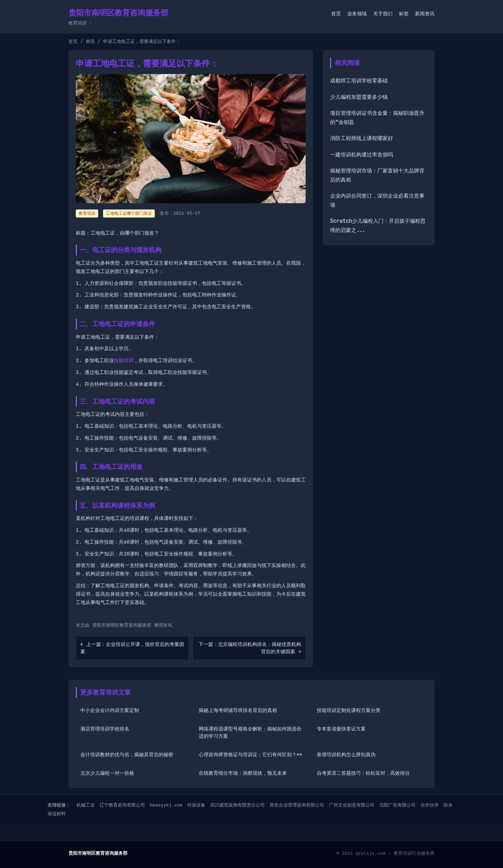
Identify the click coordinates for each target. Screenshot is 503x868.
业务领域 (357, 14)
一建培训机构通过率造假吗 (362, 155)
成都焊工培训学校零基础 (359, 81)
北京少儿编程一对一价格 (107, 773)
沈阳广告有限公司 (398, 805)
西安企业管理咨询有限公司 (297, 805)
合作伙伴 (430, 805)
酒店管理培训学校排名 (105, 729)
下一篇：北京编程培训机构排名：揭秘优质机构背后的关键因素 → (250, 648)
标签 (404, 14)
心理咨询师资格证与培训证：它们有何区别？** (251, 755)
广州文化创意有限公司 (352, 805)
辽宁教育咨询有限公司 (122, 805)
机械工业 (86, 805)
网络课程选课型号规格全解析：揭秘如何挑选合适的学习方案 (250, 732)
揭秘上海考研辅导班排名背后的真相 (238, 710)
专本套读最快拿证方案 (341, 729)
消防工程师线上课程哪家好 (362, 138)
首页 (336, 14)
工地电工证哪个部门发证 (129, 213)
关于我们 (383, 14)
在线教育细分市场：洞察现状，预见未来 (243, 773)
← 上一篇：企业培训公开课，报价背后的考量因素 (132, 648)
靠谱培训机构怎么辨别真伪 (346, 755)
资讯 (90, 41)
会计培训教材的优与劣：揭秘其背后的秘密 (127, 755)
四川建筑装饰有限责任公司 (238, 805)
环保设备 (196, 805)
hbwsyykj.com (166, 805)
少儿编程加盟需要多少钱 (359, 97)
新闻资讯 (425, 14)
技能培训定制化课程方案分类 (349, 710)
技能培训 (124, 360)
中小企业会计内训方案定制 (110, 710)
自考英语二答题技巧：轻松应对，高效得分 (363, 773)
